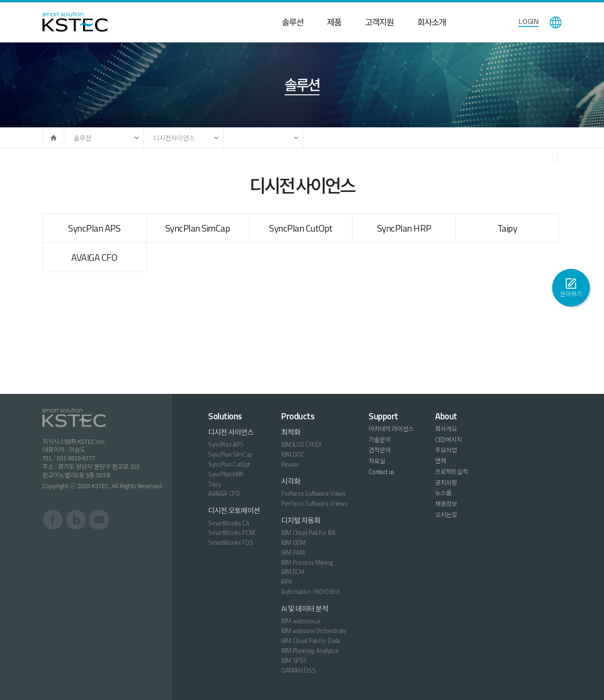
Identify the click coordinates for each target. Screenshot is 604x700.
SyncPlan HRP (404, 228)
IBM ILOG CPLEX (301, 444)
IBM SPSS (294, 660)
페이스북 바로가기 (53, 520)
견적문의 (380, 450)
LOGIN (528, 21)
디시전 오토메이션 (234, 511)
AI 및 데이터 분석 (305, 609)
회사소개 (432, 22)
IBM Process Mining (307, 562)
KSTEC (75, 22)
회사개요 (446, 429)
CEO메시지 (449, 440)
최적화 (291, 432)
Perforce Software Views (314, 493)
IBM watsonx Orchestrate (314, 631)
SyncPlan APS (94, 228)
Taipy (508, 228)
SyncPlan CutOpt (301, 228)
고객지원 (379, 22)
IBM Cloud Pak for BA (308, 533)
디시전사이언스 (174, 138)
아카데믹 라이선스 (391, 429)
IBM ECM (293, 572)
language (556, 22)
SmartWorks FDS (231, 542)
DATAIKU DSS (298, 670)
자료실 (377, 461)
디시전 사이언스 (231, 432)
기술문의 (380, 440)
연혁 (440, 461)
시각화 (291, 481)
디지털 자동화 (301, 521)
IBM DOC (293, 454)
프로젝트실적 (452, 472)
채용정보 (446, 504)
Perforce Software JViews (314, 503)
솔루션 (293, 22)
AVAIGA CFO (94, 257)
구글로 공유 (552, 163)
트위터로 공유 (528, 163)
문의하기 (571, 294)
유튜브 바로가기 (99, 520)
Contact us (381, 472)
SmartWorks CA (229, 523)
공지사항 (446, 483)
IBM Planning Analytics (310, 650)
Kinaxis (290, 464)
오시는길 (446, 515)
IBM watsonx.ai (301, 621)
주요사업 (446, 450)
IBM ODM (294, 542)
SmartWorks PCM (231, 533)
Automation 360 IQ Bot (310, 592)
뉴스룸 (443, 493)
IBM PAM (293, 552)
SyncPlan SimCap (198, 228)
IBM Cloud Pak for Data (311, 641)
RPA (287, 582)
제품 (334, 22)
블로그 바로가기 (76, 520)
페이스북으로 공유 (505, 163)
